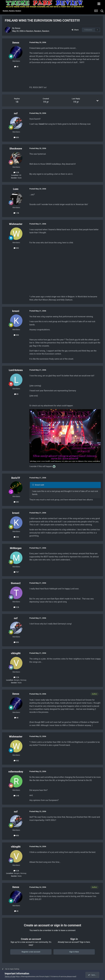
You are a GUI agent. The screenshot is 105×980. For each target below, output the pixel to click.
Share (75, 30)
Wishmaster (16, 224)
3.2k (16, 172)
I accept (93, 975)
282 (16, 502)
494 (16, 335)
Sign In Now (74, 952)
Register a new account (31, 952)
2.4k (16, 796)
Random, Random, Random (38, 31)
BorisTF (16, 478)
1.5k (16, 213)
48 (16, 67)
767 (16, 572)
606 (16, 137)
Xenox (18, 28)
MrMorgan (16, 548)
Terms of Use (10, 976)
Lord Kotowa (16, 370)
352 (16, 248)
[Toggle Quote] (33, 485)
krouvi (16, 311)
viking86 (16, 653)
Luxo (16, 189)
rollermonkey (16, 772)
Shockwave (16, 149)
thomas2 (16, 583)
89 (16, 394)
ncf (16, 113)
